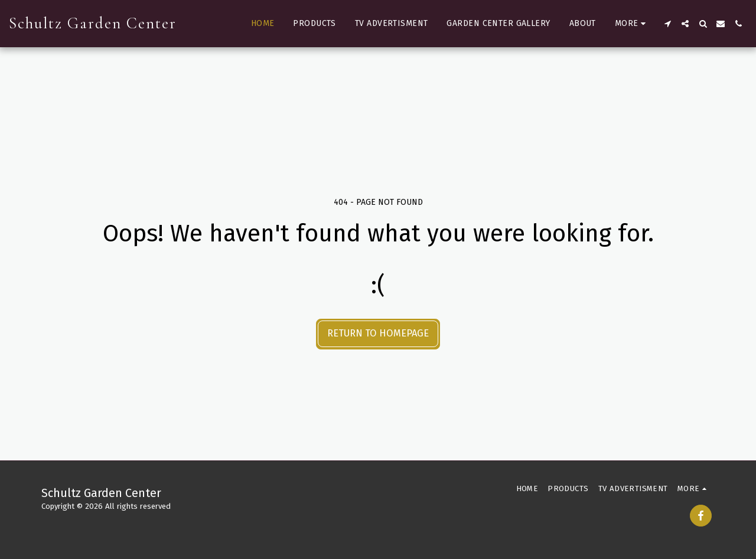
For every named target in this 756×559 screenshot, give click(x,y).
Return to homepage (378, 333)
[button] (667, 24)
